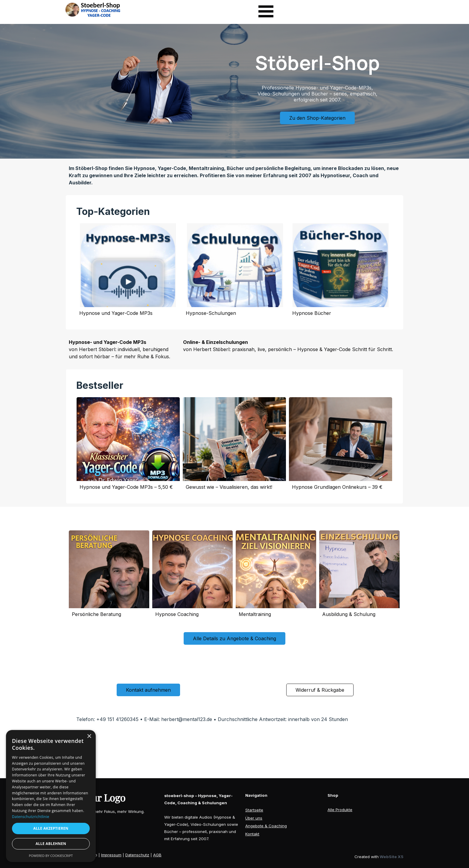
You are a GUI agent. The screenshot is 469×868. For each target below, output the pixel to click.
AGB (157, 855)
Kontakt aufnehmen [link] (148, 690)
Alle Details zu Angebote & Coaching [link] (234, 638)
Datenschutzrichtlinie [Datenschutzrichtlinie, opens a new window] (31, 817)
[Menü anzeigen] (266, 11)
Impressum (111, 855)
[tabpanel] (235, 175)
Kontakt (252, 834)
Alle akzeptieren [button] (51, 828)
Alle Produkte (340, 810)
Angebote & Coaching (266, 826)
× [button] (89, 736)
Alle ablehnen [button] (51, 844)
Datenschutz (137, 855)
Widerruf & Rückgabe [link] (320, 690)
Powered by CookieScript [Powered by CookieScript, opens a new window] (51, 856)
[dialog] (51, 796)
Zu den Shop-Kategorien (317, 118)
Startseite (254, 810)
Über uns (254, 818)
